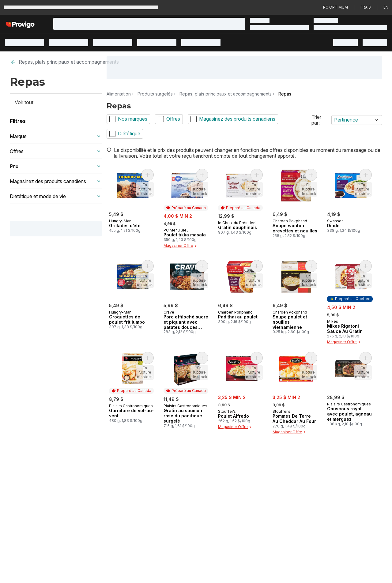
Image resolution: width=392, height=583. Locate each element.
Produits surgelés (155, 94)
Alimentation (119, 94)
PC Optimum (335, 7)
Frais (366, 7)
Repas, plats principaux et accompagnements (64, 62)
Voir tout (24, 102)
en (386, 7)
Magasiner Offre (181, 246)
